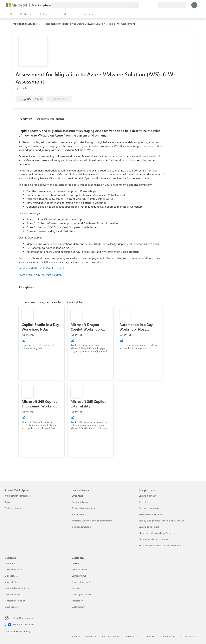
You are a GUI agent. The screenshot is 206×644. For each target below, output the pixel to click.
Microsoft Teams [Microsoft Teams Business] (13, 594)
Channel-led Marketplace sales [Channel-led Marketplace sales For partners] (154, 539)
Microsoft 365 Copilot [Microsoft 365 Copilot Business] (15, 601)
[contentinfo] (40, 24)
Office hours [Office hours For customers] (77, 496)
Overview (26, 119)
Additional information (51, 119)
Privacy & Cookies (111, 636)
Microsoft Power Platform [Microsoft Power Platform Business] (17, 588)
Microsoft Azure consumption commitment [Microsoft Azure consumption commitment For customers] (92, 521)
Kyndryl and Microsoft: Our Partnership (42, 268)
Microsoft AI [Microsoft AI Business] (10, 563)
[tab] (27, 118)
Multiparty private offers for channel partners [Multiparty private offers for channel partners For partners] (160, 545)
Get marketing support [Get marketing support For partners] (150, 508)
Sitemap (76, 636)
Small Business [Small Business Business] (12, 607)
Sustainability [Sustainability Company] (78, 607)
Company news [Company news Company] (79, 576)
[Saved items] (150, 5)
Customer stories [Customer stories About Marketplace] (13, 508)
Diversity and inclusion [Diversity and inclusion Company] (82, 594)
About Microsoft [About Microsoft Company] (79, 570)
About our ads (167, 636)
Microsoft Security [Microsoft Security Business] (13, 570)
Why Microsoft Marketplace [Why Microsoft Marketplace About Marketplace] (18, 496)
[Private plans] (155, 5)
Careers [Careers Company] (75, 563)
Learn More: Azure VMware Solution (40, 275)
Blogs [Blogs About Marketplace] (7, 502)
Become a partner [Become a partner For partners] (147, 496)
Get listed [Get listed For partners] (144, 502)
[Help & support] (145, 5)
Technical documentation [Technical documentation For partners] (151, 514)
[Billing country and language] (172, 5)
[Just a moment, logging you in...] (194, 5)
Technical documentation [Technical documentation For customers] (84, 508)
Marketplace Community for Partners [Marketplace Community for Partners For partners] (156, 533)
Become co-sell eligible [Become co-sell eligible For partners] (150, 527)
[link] (42, 343)
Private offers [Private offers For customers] (78, 514)
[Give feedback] (141, 5)
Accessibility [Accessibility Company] (78, 601)
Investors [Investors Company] (76, 588)
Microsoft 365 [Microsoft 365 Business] (11, 582)
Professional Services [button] (25, 24)
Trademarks (149, 636)
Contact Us (91, 636)
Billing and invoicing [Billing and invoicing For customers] (81, 527)
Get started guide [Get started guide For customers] (80, 502)
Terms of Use (132, 636)
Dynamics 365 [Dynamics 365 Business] (11, 576)
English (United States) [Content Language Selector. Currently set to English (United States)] (22, 618)
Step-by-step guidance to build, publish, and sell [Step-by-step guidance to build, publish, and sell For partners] (161, 521)
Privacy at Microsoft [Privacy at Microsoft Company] (81, 582)
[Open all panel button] (10, 14)
